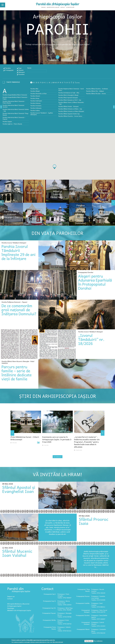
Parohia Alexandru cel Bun (39, 93)
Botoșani (22, 72)
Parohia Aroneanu (36, 106)
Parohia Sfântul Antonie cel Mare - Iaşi (70, 109)
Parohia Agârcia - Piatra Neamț (12, 124)
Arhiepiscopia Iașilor (53, 7)
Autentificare (70, 7)
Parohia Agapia (7, 121)
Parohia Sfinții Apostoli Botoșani (68, 98)
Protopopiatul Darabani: (86, 623)
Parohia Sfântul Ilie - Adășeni (95, 91)
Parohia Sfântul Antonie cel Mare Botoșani (71, 111)
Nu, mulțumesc (98, 641)
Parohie (8, 68)
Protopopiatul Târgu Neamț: (84, 590)
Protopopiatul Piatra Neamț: (50, 628)
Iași (20, 68)
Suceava (22, 74)
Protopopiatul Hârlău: (49, 620)
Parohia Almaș (35, 98)
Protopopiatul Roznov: (83, 596)
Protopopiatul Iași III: (49, 608)
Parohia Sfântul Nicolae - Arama (96, 93)
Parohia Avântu (35, 110)
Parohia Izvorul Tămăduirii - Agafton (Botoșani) (42, 114)
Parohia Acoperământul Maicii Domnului (15, 95)
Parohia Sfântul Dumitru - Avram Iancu (70, 116)
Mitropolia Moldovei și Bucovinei (18, 604)
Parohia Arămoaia (36, 108)
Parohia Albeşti (35, 91)
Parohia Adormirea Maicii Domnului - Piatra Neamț (14, 102)
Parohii (43, 7)
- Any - (12, 83)
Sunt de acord (89, 641)
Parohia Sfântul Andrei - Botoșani (68, 106)
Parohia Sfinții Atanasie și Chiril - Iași (70, 100)
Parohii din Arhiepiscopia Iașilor (58, 4)
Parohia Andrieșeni (36, 101)
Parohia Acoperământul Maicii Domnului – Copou (15, 98)
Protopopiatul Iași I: (50, 594)
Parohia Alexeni (35, 96)
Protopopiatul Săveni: (83, 629)
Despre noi (11, 596)
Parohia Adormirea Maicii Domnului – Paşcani (14, 118)
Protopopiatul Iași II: (50, 601)
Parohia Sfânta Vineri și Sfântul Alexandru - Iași (71, 103)
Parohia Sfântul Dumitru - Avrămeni (97, 89)
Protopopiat (9, 70)
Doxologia (11, 608)
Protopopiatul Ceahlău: (83, 603)
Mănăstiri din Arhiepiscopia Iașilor (19, 610)
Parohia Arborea (35, 103)
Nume (29, 68)
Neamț (21, 70)
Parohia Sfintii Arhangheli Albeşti (68, 95)
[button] (54, 167)
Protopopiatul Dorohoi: (83, 615)
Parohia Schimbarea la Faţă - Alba (69, 93)
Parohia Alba (34, 89)
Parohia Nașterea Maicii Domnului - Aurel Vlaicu (71, 89)
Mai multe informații (58, 642)
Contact (63, 7)
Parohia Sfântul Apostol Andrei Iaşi (69, 114)
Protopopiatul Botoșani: (86, 611)
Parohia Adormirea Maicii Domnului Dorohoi (13, 106)
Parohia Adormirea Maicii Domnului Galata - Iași (16, 110)
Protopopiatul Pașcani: (49, 613)
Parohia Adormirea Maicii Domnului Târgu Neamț (15, 114)
